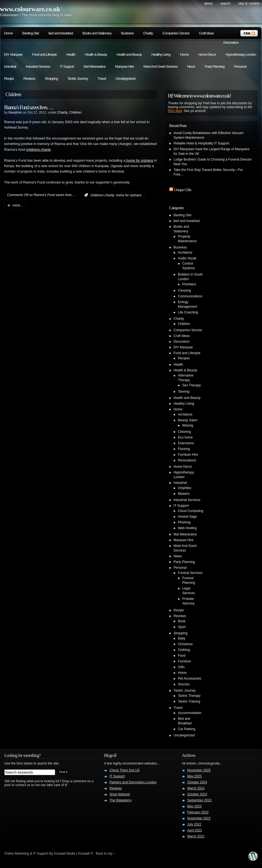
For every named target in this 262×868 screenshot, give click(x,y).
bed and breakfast (61, 33)
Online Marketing (17, 854)
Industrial (10, 66)
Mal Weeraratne (95, 66)
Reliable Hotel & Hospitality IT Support (201, 143)
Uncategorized (125, 78)
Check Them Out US (124, 770)
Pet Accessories (190, 679)
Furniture (184, 661)
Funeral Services (190, 573)
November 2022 (199, 818)
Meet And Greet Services (160, 66)
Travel (102, 78)
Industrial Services (38, 66)
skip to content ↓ (250, 4)
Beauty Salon (188, 420)
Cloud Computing (191, 511)
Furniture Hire (188, 455)
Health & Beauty (96, 54)
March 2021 (196, 836)
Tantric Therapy (189, 696)
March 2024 (196, 788)
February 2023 (198, 812)
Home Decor (207, 54)
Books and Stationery (97, 33)
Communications (190, 296)
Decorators (231, 42)
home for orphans (139, 161)
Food (182, 656)
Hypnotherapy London (241, 54)
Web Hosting (187, 528)
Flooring (184, 449)
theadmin (15, 112)
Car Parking (187, 729)
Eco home (185, 437)
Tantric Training (189, 701)
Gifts (181, 667)
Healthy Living (161, 54)
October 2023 (197, 794)
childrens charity (38, 150)
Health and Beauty (129, 54)
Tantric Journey (78, 78)
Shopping (51, 78)
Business (127, 33)
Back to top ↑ (105, 854)
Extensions (186, 443)
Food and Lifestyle (44, 54)
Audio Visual (187, 258)
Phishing (184, 522)
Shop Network (120, 794)
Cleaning (184, 291)
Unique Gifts (183, 190)
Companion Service (176, 33)
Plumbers (189, 284)
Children (75, 112)
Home (8, 33)
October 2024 (197, 782)
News (191, 66)
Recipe (9, 78)
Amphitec (185, 488)
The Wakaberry (121, 800)
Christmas (185, 644)
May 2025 (194, 776)
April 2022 (195, 830)
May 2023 (194, 806)
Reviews (29, 78)
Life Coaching (188, 312)
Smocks (184, 684)
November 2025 (199, 770)
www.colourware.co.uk (30, 9)
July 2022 (194, 824)
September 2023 (199, 800)
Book (182, 621)
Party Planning (215, 66)
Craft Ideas (206, 33)
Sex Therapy (192, 385)
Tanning (184, 392)
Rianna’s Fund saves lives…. (28, 107)
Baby (182, 638)
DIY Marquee (13, 54)
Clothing (184, 650)
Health (71, 54)
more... (18, 205)
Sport (182, 627)
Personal (240, 66)
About (208, 4)
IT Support (67, 66)
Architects (185, 253)
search (225, 4)
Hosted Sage (187, 517)
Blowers (184, 494)
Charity (148, 33)
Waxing (188, 425)
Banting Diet (31, 33)
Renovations (187, 460)
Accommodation (190, 713)
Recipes (184, 358)
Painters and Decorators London (133, 782)
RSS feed (175, 111)
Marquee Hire (125, 66)
